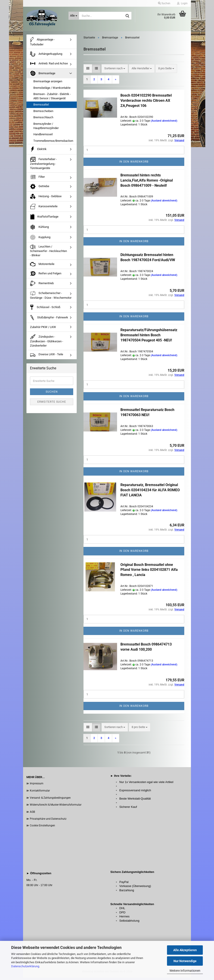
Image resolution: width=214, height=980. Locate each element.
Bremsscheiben (43, 113)
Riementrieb (42, 286)
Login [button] (182, 3)
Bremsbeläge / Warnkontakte (52, 90)
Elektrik (38, 152)
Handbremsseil (43, 137)
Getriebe (40, 189)
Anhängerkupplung (46, 57)
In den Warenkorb (134, 164)
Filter (37, 179)
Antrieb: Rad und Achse (49, 66)
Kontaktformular (40, 793)
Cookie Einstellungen (42, 828)
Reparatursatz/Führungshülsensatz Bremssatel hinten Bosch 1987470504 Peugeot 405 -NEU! (149, 338)
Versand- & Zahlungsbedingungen (50, 800)
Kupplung (40, 240)
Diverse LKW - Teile (47, 357)
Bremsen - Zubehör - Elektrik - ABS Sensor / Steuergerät (52, 99)
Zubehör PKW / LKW (43, 330)
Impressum (37, 786)
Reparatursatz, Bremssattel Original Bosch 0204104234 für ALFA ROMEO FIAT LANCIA (150, 492)
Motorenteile (42, 267)
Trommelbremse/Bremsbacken (53, 143)
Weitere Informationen (185, 971)
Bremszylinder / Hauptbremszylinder (46, 128)
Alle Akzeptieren (185, 950)
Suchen (52, 394)
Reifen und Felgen (46, 276)
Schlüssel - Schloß (45, 310)
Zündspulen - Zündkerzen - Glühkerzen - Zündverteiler (47, 343)
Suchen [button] (164, 3)
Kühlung (39, 230)
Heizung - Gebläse (46, 199)
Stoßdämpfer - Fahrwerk (49, 320)
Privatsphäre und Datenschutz (48, 821)
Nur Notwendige (185, 961)
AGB (32, 814)
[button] (88, 71)
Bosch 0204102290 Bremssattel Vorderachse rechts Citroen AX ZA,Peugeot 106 (146, 103)
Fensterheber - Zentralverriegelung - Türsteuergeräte (43, 166)
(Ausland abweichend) (164, 123)
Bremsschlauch (43, 120)
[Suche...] (74, 16)
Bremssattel (41, 107)
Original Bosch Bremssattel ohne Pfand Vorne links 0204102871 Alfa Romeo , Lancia (149, 572)
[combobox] (115, 71)
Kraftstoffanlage (44, 219)
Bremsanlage (43, 76)
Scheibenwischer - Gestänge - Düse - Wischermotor (51, 298)
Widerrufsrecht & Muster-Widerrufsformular (56, 807)
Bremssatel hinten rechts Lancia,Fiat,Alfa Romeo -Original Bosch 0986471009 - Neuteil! (147, 183)
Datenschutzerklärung (25, 966)
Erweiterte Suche (52, 404)
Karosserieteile (44, 209)
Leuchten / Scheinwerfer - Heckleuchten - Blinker (48, 253)
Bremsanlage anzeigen (48, 84)
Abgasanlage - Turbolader (42, 44)
